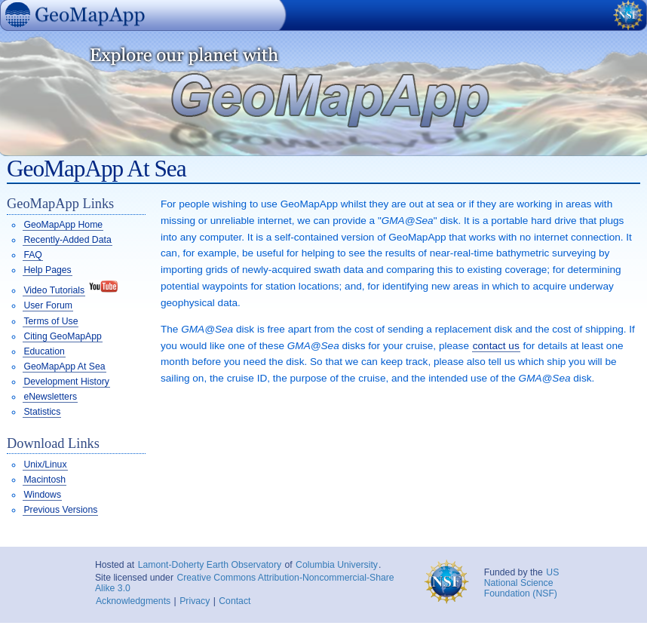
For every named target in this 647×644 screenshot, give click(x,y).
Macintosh (44, 480)
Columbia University (337, 565)
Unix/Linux (45, 465)
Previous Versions (60, 510)
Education (44, 351)
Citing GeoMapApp (62, 336)
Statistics (42, 412)
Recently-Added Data (67, 240)
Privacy (195, 601)
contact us (496, 346)
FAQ (32, 255)
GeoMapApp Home (63, 225)
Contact (235, 601)
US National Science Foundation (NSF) (522, 583)
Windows (42, 495)
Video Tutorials (54, 290)
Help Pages (47, 270)
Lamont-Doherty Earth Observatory (210, 565)
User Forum (48, 305)
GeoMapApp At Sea (64, 366)
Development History (66, 382)
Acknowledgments (133, 601)
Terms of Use (51, 321)
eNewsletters (50, 397)
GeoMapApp (7, 33)
